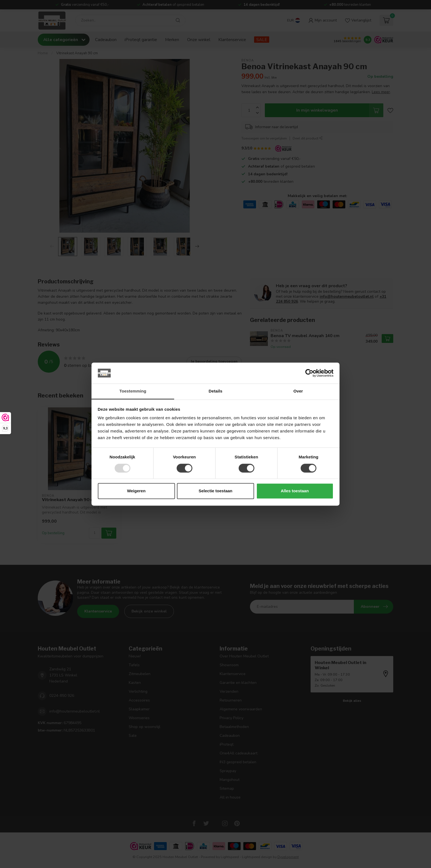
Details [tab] (215, 391)
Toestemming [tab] (133, 391)
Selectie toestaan (216, 491)
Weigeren (136, 491)
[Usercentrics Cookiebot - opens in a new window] (309, 373)
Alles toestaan (295, 491)
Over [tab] (298, 391)
